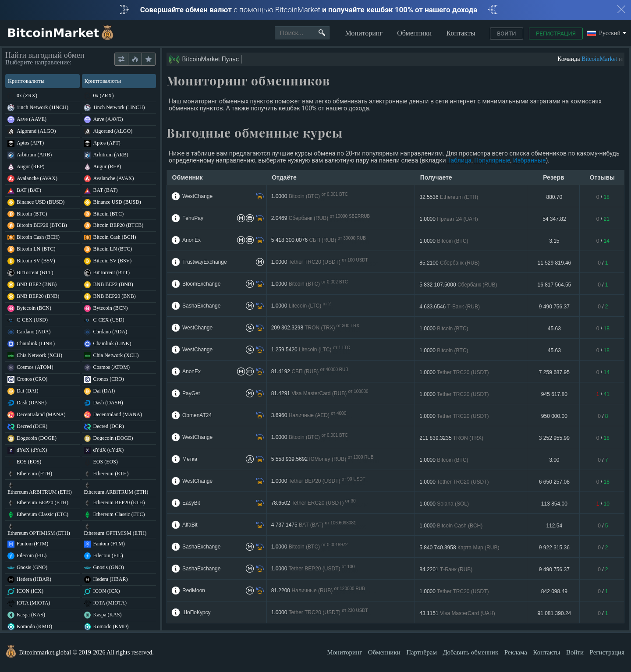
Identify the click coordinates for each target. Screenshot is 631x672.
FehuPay (193, 218)
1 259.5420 (311, 350)
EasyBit (191, 503)
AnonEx (191, 240)
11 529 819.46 (555, 263)
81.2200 (324, 591)
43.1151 (457, 613)
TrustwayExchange (205, 262)
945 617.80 (554, 394)
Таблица (459, 160)
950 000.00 (554, 416)
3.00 (554, 460)
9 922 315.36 (554, 548)
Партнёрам (422, 652)
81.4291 (320, 394)
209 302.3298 (316, 328)
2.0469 (321, 218)
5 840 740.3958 (459, 548)
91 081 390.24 (555, 613)
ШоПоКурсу (197, 612)
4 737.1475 (319, 525)
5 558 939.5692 (325, 459)
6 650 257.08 (554, 482)
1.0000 (310, 196)
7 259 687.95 (554, 372)
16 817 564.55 (555, 285)
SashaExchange (201, 306)
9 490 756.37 (554, 307)
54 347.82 (554, 219)
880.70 (555, 197)
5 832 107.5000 (458, 285)
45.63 (554, 329)
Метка (190, 459)
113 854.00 (554, 504)
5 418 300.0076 (320, 240)
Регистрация (556, 34)
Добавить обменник (470, 652)
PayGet (191, 393)
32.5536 (449, 197)
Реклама (516, 652)
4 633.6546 (450, 307)
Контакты (461, 33)
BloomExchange (201, 284)
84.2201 (446, 569)
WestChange (197, 196)
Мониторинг (363, 33)
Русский (604, 34)
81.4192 (311, 372)
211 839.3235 (451, 438)
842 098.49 (554, 591)
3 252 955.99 (554, 438)
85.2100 (449, 263)
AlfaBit (190, 525)
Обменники (414, 33)
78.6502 (320, 503)
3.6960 (312, 416)
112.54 (555, 526)
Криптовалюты (42, 81)
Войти (506, 34)
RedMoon (194, 591)
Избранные (530, 160)
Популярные (492, 160)
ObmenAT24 (197, 415)
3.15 (554, 241)
